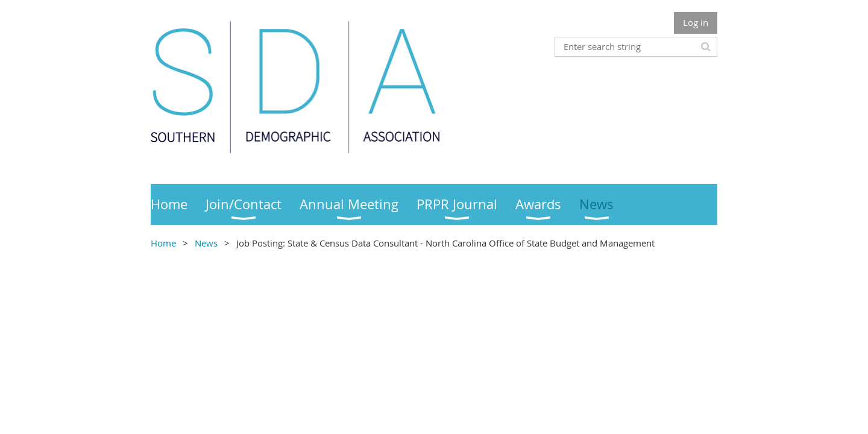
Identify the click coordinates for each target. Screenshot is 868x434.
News (206, 243)
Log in (696, 22)
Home (163, 243)
